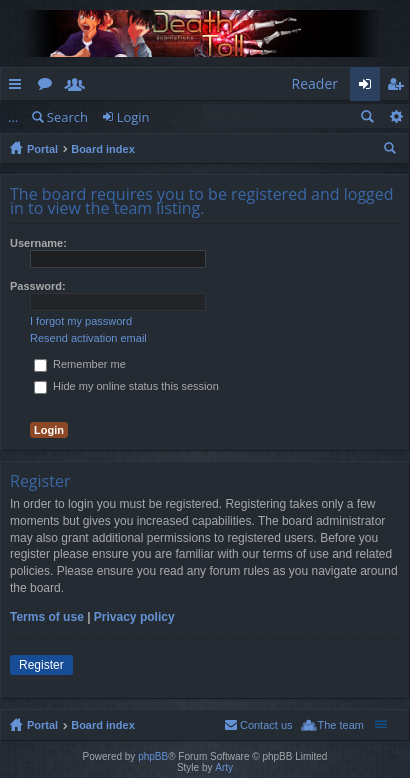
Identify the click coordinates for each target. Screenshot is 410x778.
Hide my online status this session (126, 386)
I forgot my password (81, 321)
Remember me (80, 364)
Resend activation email (88, 338)
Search (67, 117)
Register (41, 665)
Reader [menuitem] (315, 83)
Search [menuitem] (392, 151)
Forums (49, 87)
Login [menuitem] (370, 87)
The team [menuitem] (341, 725)
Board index (103, 149)
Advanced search (395, 116)
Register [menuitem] (399, 87)
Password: (38, 286)
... (13, 117)
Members (79, 87)
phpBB (153, 756)
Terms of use (47, 617)
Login (133, 117)
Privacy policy (134, 617)
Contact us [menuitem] (266, 725)
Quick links (19, 87)
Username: (38, 243)
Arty (224, 767)
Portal (42, 149)
